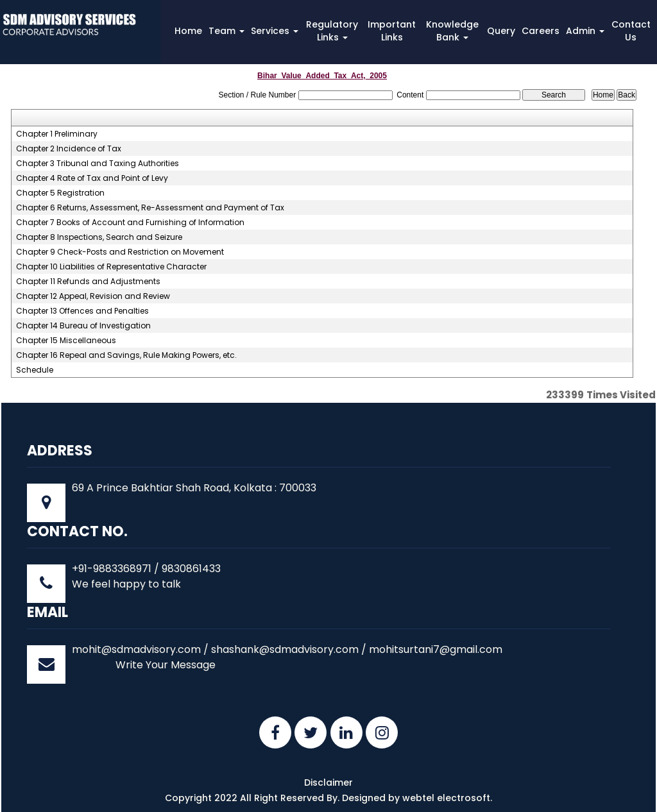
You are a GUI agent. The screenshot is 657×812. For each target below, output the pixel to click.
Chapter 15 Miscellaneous (66, 341)
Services (275, 31)
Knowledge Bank (452, 31)
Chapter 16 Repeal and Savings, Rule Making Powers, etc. (126, 355)
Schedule (35, 370)
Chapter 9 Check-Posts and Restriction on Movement (120, 252)
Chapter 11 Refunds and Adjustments (88, 282)
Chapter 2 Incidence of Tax (69, 149)
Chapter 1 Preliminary (57, 134)
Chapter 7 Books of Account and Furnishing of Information (130, 223)
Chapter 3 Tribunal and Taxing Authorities (98, 164)
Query (501, 31)
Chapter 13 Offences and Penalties (82, 311)
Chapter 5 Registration (60, 193)
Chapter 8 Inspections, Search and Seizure (99, 237)
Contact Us (631, 31)
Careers (541, 31)
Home (188, 31)
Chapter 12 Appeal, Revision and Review (93, 296)
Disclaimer (328, 782)
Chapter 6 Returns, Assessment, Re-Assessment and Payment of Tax (150, 208)
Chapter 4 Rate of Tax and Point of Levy (92, 178)
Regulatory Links (332, 31)
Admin (585, 31)
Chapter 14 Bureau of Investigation (83, 326)
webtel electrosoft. (447, 798)
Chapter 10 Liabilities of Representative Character (111, 267)
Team (226, 31)
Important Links (392, 31)
